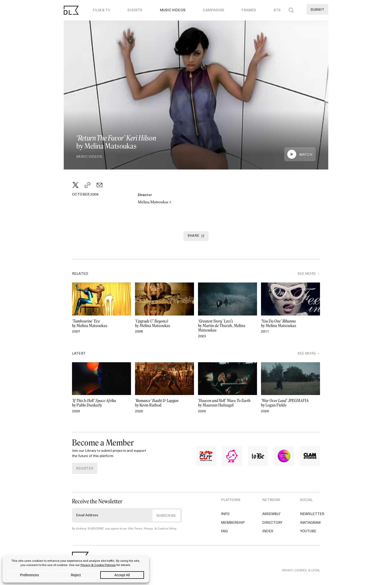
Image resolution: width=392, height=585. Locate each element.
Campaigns (213, 10)
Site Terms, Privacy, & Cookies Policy (152, 529)
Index (268, 531)
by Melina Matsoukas (101, 323)
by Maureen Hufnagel (227, 403)
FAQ (224, 531)
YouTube (308, 531)
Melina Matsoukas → (155, 202)
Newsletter (312, 514)
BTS (277, 10)
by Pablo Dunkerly (101, 403)
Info (225, 514)
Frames (249, 10)
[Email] (99, 185)
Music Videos (173, 10)
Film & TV (101, 10)
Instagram (310, 523)
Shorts (135, 10)
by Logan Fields (290, 403)
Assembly (271, 514)
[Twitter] (75, 185)
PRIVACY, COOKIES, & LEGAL (301, 571)
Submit (317, 10)
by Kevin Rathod (164, 403)
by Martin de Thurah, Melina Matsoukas (227, 326)
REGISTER (85, 469)
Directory (272, 523)
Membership (233, 523)
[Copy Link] (87, 185)
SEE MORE (307, 274)
